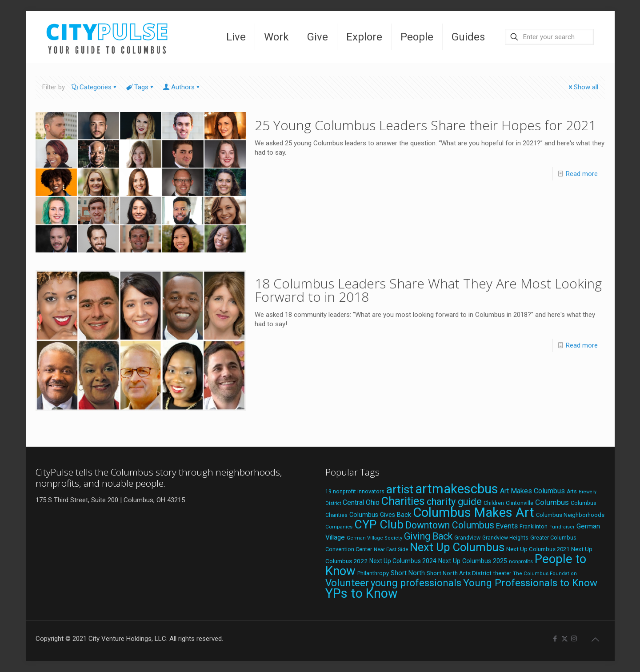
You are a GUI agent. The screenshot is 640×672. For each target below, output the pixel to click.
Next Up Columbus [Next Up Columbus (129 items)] (457, 547)
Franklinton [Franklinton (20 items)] (534, 526)
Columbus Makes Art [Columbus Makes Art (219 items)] (474, 512)
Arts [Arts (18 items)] (572, 492)
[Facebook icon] (555, 639)
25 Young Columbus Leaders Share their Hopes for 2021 (425, 125)
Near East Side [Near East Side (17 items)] (391, 549)
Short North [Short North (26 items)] (408, 573)
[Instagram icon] (574, 639)
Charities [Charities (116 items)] (403, 501)
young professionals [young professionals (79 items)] (416, 583)
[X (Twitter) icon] (565, 639)
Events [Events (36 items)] (507, 526)
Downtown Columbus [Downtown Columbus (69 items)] (450, 525)
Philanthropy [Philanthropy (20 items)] (373, 573)
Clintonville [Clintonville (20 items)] (520, 503)
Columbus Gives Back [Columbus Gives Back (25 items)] (380, 515)
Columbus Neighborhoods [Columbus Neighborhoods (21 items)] (570, 515)
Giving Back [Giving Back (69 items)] (428, 536)
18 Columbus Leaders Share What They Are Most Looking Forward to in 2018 (428, 290)
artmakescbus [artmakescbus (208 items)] (457, 489)
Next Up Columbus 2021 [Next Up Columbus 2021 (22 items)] (538, 549)
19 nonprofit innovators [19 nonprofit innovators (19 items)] (355, 492)
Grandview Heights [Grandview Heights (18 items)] (505, 538)
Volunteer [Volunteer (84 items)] (347, 583)
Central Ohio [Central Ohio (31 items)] (361, 502)
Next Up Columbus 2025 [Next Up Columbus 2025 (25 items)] (473, 561)
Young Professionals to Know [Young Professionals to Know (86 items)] (530, 583)
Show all (583, 87)
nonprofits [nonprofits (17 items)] (521, 561)
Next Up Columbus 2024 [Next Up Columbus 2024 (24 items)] (403, 561)
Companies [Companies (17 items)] (339, 527)
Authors (182, 87)
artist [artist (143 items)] (400, 489)
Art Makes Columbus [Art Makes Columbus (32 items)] (532, 491)
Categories (95, 87)
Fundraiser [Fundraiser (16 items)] (562, 527)
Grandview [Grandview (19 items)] (467, 538)
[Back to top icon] (596, 640)
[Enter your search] (549, 37)
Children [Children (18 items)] (494, 503)
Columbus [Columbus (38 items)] (552, 502)
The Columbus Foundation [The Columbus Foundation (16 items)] (545, 574)
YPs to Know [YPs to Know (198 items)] (362, 593)
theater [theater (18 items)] (502, 573)
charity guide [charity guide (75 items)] (454, 502)
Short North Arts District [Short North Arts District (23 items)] (459, 573)
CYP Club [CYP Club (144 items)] (379, 524)
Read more (582, 174)
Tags (141, 87)
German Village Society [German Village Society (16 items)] (374, 538)
